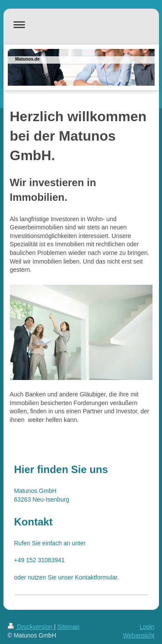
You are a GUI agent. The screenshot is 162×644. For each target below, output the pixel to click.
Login (147, 627)
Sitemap (68, 627)
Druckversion (31, 627)
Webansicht (139, 635)
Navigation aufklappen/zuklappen (81, 24)
